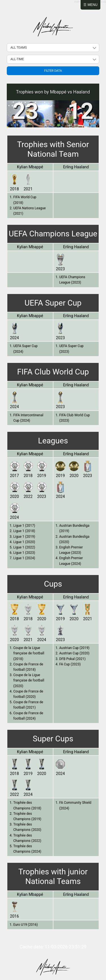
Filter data (53, 71)
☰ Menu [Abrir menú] (90, 5)
